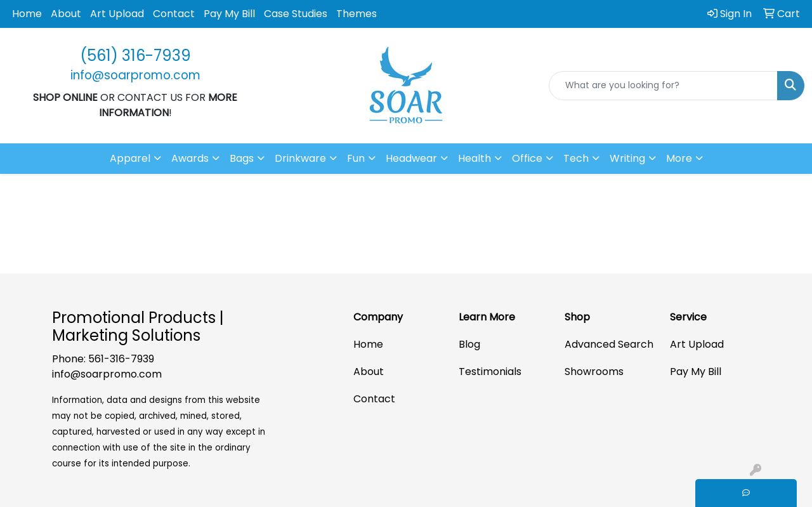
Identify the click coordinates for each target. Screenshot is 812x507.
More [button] (679, 158)
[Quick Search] (663, 86)
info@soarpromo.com (107, 374)
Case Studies (296, 14)
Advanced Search (609, 344)
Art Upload (117, 14)
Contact (174, 14)
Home (27, 14)
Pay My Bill (229, 14)
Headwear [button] (411, 158)
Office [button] (527, 158)
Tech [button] (576, 158)
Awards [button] (190, 158)
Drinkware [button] (300, 158)
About (66, 14)
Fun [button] (356, 158)
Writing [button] (627, 158)
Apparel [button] (130, 158)
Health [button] (475, 158)
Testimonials (490, 372)
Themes (357, 14)
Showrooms (594, 372)
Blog (469, 344)
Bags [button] (242, 158)
